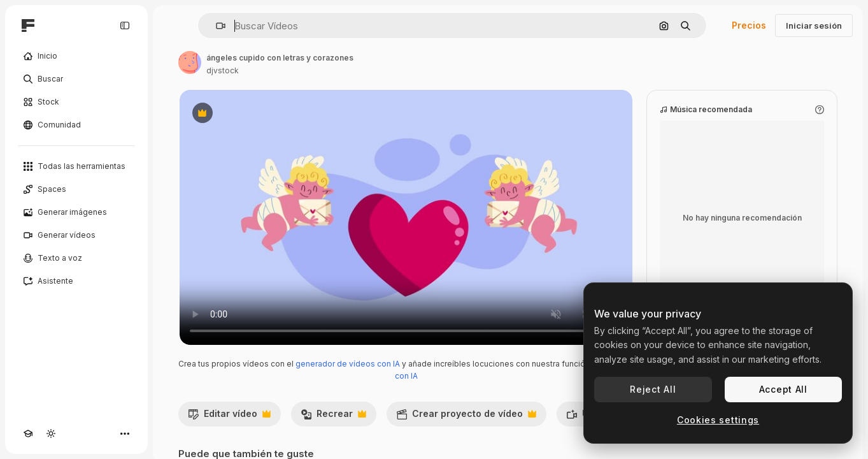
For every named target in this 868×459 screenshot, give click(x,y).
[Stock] (76, 102)
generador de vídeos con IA (348, 364)
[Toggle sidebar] (125, 25)
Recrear (333, 417)
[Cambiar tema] (51, 433)
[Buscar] (76, 79)
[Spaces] (76, 189)
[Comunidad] (76, 125)
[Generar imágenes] (76, 212)
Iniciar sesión (814, 25)
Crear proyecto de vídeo (466, 417)
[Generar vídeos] (76, 235)
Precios (749, 25)
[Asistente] (76, 281)
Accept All (783, 389)
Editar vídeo (229, 417)
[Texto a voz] (76, 258)
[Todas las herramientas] (76, 166)
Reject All (653, 389)
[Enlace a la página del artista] (190, 62)
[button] (216, 26)
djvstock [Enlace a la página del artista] (223, 70)
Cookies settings (718, 420)
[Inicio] (76, 56)
